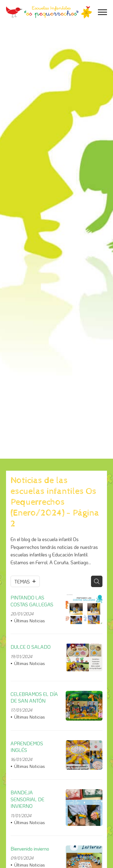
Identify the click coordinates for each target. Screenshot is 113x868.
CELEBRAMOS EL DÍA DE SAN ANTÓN (34, 697)
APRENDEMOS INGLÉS (27, 747)
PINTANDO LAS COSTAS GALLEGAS (32, 601)
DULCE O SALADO (31, 647)
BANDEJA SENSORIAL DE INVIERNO (27, 799)
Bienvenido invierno (30, 849)
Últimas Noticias (30, 621)
